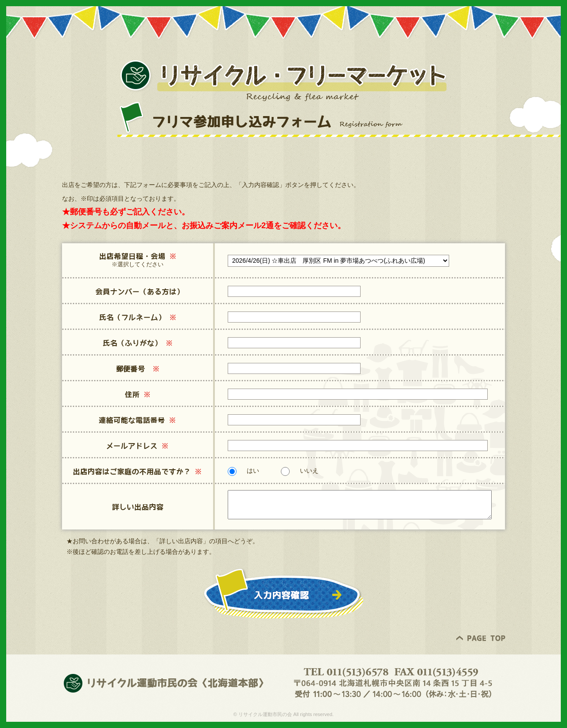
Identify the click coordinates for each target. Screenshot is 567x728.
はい (243, 471)
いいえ (300, 471)
